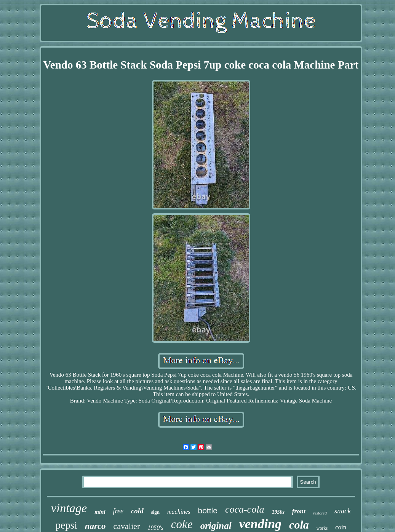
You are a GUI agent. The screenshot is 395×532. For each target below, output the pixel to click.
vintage (69, 508)
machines (179, 512)
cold (137, 511)
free (118, 511)
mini (100, 512)
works (322, 528)
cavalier (127, 526)
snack (343, 511)
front (299, 511)
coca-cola (245, 509)
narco (95, 526)
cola (299, 525)
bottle (208, 510)
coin (341, 527)
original (216, 526)
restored (320, 513)
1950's (155, 528)
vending (260, 524)
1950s (278, 512)
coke (182, 524)
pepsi (66, 525)
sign (155, 512)
